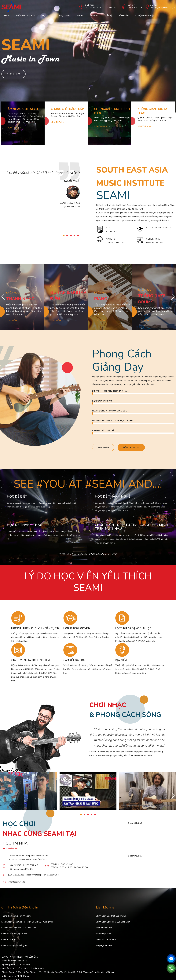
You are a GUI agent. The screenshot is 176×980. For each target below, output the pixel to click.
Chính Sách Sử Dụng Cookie (14, 934)
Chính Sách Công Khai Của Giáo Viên (113, 922)
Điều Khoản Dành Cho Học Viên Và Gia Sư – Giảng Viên (27, 922)
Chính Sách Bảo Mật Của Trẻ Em (111, 916)
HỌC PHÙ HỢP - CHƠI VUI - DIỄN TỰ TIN (35, 628)
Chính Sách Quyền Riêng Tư (14, 945)
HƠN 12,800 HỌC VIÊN (77, 628)
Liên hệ (109, 16)
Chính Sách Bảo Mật (11, 940)
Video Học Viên (103, 934)
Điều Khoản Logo (104, 928)
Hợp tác (95, 16)
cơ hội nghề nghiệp (145, 16)
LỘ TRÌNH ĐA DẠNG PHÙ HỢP (133, 628)
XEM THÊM (10, 849)
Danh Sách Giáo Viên (106, 940)
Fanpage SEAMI (104, 945)
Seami (7, 16)
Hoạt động (65, 16)
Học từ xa (47, 16)
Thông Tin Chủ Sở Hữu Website (16, 916)
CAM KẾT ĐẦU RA (74, 660)
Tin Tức (80, 16)
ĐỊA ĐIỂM (121, 660)
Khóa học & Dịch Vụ (26, 16)
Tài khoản (124, 16)
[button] (64, 235)
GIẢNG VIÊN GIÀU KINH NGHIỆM (30, 660)
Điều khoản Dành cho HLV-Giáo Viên (19, 928)
